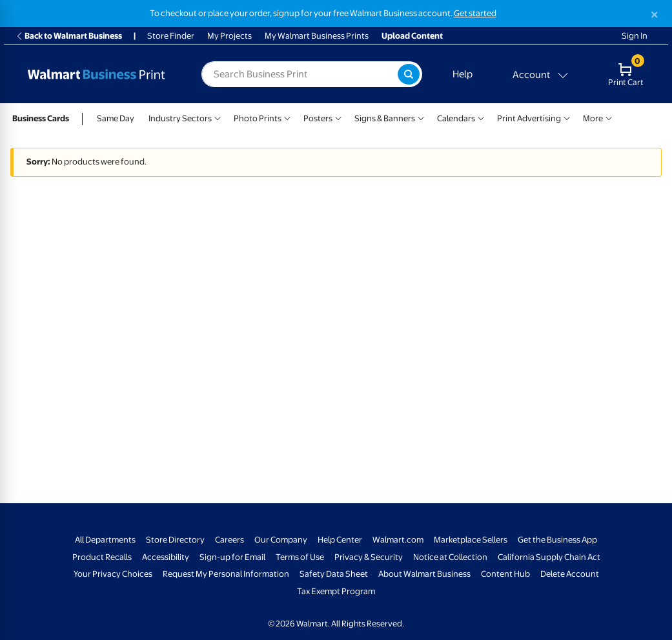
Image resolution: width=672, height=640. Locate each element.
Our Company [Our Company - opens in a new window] (281, 540)
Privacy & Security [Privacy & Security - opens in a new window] (369, 557)
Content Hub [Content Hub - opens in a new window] (505, 574)
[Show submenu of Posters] (338, 117)
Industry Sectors (180, 118)
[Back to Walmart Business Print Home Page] (96, 74)
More (593, 118)
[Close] (655, 15)
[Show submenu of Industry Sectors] (218, 117)
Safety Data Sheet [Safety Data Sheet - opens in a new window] (334, 574)
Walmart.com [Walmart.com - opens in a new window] (398, 540)
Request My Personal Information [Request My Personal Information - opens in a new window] (226, 574)
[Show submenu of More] (609, 117)
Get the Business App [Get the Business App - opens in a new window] (557, 540)
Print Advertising (529, 118)
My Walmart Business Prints (317, 36)
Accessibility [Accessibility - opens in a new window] (166, 557)
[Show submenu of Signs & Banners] (421, 117)
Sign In (635, 36)
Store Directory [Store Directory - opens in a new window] (175, 540)
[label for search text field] (300, 74)
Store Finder (171, 36)
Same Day (116, 118)
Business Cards (41, 118)
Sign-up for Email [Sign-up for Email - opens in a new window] (232, 557)
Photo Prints (258, 118)
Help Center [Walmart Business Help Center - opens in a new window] (340, 540)
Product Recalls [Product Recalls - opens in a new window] (102, 557)
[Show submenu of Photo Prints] (287, 117)
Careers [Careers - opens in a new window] (229, 540)
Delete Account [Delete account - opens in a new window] (570, 574)
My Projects (229, 36)
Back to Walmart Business (69, 36)
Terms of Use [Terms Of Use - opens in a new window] (300, 557)
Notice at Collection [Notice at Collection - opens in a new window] (450, 557)
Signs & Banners (385, 118)
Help (463, 74)
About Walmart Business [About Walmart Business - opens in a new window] (424, 574)
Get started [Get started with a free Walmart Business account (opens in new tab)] (475, 13)
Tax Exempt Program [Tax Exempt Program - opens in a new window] (336, 591)
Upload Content (412, 36)
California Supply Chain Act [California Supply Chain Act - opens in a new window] (549, 557)
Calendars (456, 118)
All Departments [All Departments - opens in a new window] (105, 540)
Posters (318, 118)
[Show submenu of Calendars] (481, 117)
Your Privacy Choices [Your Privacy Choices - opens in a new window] (113, 574)
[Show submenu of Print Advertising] (567, 117)
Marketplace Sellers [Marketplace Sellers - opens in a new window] (471, 540)
